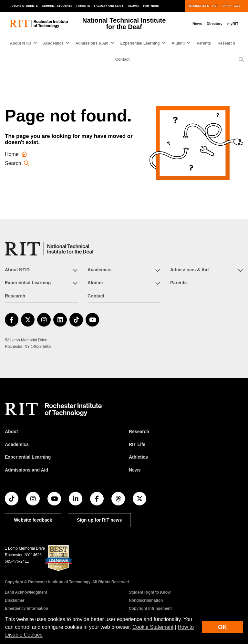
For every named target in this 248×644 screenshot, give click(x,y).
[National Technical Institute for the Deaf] (49, 249)
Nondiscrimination (146, 600)
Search (17, 163)
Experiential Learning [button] (140, 43)
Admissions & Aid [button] (92, 43)
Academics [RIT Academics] (17, 444)
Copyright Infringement (150, 608)
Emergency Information (26, 608)
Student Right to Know (150, 592)
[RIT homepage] (39, 24)
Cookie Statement (153, 627)
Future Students (24, 6)
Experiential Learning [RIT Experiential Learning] (28, 457)
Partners (151, 6)
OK (222, 627)
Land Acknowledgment (26, 592)
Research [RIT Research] (139, 431)
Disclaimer (15, 600)
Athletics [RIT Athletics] (138, 457)
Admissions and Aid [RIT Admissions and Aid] (26, 470)
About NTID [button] (21, 43)
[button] (241, 60)
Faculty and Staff (109, 6)
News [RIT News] (135, 470)
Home (16, 154)
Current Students (57, 6)
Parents (83, 6)
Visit (215, 6)
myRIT (233, 24)
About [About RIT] (11, 431)
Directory (215, 24)
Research (226, 43)
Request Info (198, 6)
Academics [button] (53, 43)
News (197, 24)
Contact (123, 59)
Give (237, 6)
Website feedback (33, 520)
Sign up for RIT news (99, 520)
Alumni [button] (178, 43)
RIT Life (137, 444)
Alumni (134, 6)
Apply (227, 6)
